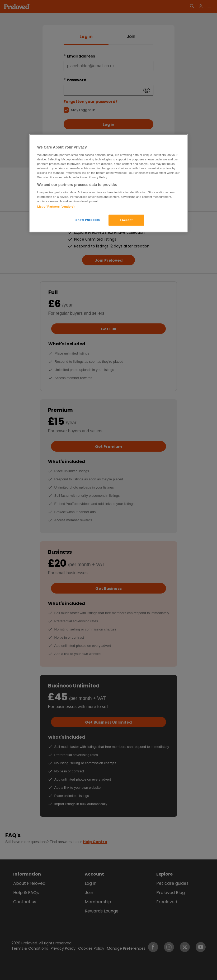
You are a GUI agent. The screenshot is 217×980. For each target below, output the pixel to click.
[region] (108, 183)
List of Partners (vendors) (56, 207)
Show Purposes (88, 220)
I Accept (126, 220)
